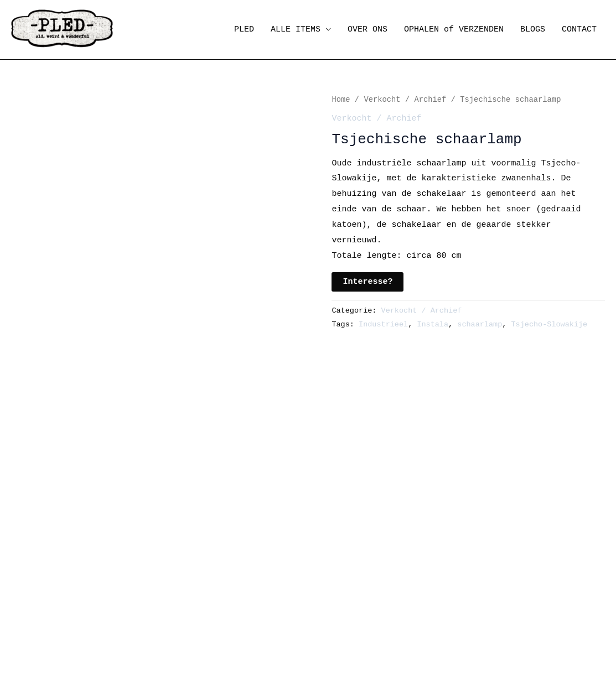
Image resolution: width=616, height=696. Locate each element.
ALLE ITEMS (296, 30)
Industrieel (383, 324)
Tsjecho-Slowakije (550, 324)
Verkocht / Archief (405, 100)
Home (341, 100)
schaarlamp (480, 324)
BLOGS (533, 30)
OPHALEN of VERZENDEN (454, 30)
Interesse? (367, 282)
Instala (433, 324)
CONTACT (579, 30)
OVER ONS (367, 30)
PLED (244, 30)
